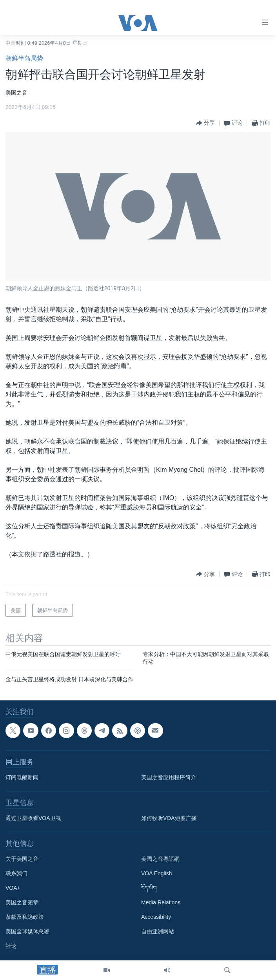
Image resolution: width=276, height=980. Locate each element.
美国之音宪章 (22, 902)
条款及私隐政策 (25, 917)
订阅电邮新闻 (22, 777)
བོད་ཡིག (149, 888)
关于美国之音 (22, 859)
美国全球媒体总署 (27, 931)
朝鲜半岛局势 (24, 58)
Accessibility (156, 917)
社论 (11, 946)
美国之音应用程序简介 (169, 777)
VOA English (157, 873)
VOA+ (13, 888)
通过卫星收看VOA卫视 (33, 818)
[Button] (205, 123)
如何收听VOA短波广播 (169, 818)
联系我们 (16, 873)
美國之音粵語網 (160, 859)
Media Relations (161, 902)
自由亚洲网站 (158, 931)
